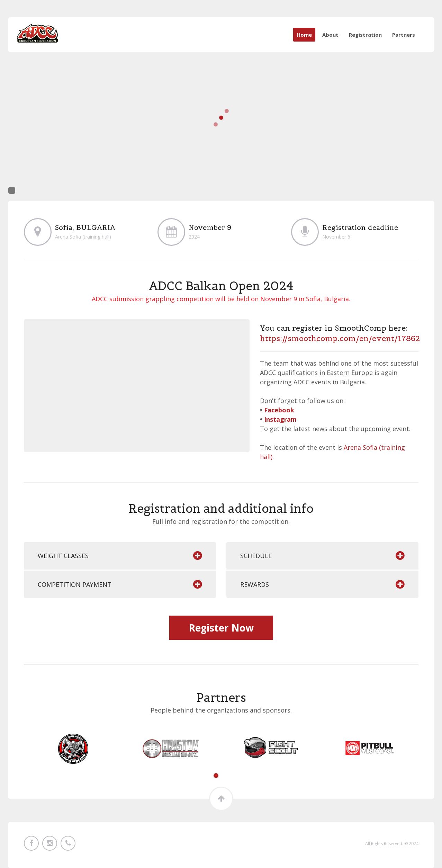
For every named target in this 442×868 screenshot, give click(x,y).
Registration (365, 35)
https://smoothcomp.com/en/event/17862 (340, 338)
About (330, 35)
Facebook (279, 410)
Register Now (221, 628)
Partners (404, 35)
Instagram (280, 419)
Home (304, 35)
